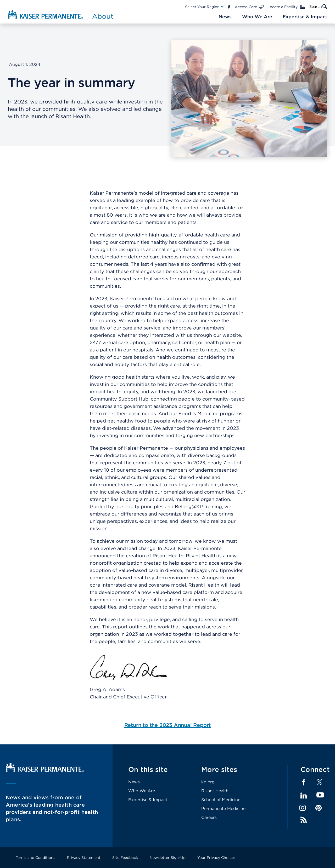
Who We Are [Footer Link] (142, 791)
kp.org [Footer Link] (208, 782)
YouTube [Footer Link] (320, 795)
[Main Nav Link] (205, 7)
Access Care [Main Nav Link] (246, 7)
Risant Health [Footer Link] (215, 791)
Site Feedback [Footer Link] (125, 858)
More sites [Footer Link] (219, 769)
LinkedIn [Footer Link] (304, 796)
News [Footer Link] (134, 782)
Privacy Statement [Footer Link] (84, 858)
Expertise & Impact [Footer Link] (148, 800)
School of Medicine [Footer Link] (221, 800)
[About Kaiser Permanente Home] (61, 14)
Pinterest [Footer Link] (319, 808)
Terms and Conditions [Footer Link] (35, 858)
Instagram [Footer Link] (303, 808)
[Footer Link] (320, 784)
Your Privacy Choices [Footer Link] (216, 858)
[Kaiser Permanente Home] (45, 770)
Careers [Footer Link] (209, 817)
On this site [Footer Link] (148, 769)
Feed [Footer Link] (304, 820)
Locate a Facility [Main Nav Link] (283, 7)
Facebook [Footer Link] (304, 783)
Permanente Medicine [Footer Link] (223, 809)
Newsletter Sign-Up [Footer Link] (168, 858)
